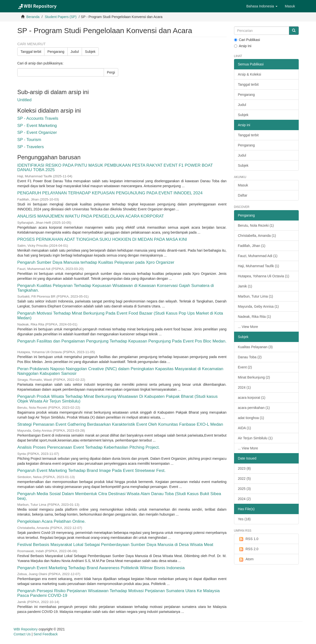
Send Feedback (46, 634)
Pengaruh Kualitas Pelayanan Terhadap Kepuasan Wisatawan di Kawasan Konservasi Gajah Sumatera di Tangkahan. (116, 288)
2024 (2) (244, 499)
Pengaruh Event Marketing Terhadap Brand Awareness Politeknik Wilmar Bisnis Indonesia (101, 568)
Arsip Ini (243, 46)
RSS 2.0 (248, 549)
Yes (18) (244, 519)
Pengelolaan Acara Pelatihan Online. (51, 521)
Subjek (90, 52)
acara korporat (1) (252, 398)
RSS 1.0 (248, 539)
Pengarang (56, 52)
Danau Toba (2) (250, 357)
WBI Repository (26, 629)
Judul (75, 52)
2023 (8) (244, 468)
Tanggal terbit (31, 52)
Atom (246, 559)
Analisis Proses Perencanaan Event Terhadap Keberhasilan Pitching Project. (89, 447)
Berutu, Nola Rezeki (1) (256, 225)
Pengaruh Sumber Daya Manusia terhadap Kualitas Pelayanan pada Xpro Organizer (96, 262)
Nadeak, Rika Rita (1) (255, 317)
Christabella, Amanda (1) (257, 236)
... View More (248, 327)
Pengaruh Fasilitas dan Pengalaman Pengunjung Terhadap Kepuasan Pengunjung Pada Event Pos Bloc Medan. (122, 341)
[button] (262, 6)
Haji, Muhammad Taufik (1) (259, 266)
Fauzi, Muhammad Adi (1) (258, 256)
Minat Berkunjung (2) (254, 377)
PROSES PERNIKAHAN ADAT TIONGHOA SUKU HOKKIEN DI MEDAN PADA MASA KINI (102, 239)
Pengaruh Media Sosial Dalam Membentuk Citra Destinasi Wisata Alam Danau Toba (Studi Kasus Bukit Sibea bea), (119, 496)
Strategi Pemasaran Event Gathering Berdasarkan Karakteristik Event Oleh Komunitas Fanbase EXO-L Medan (120, 424)
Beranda (33, 17)
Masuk (243, 185)
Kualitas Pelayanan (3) (255, 347)
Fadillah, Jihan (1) (252, 246)
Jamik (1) (245, 286)
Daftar (243, 195)
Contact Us (22, 634)
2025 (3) (244, 489)
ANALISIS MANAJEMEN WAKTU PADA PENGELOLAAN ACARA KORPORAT (91, 216)
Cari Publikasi (247, 40)
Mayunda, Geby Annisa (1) (258, 306)
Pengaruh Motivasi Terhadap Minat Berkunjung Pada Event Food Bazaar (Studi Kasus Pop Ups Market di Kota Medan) (120, 316)
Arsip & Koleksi (250, 74)
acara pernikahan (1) (254, 408)
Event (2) (245, 367)
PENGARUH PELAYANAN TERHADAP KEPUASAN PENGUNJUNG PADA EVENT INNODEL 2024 (110, 193)
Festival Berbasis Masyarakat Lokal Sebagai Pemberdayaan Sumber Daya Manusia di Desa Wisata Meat (115, 545)
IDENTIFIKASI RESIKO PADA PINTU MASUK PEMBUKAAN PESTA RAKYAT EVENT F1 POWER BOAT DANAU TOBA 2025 (115, 168)
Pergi (111, 72)
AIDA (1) (245, 428)
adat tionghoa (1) (251, 418)
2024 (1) (244, 387)
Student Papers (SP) (60, 17)
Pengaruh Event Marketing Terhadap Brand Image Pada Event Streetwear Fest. (91, 471)
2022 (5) (244, 479)
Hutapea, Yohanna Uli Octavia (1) (264, 276)
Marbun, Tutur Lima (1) (256, 296)
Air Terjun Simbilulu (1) (255, 438)
